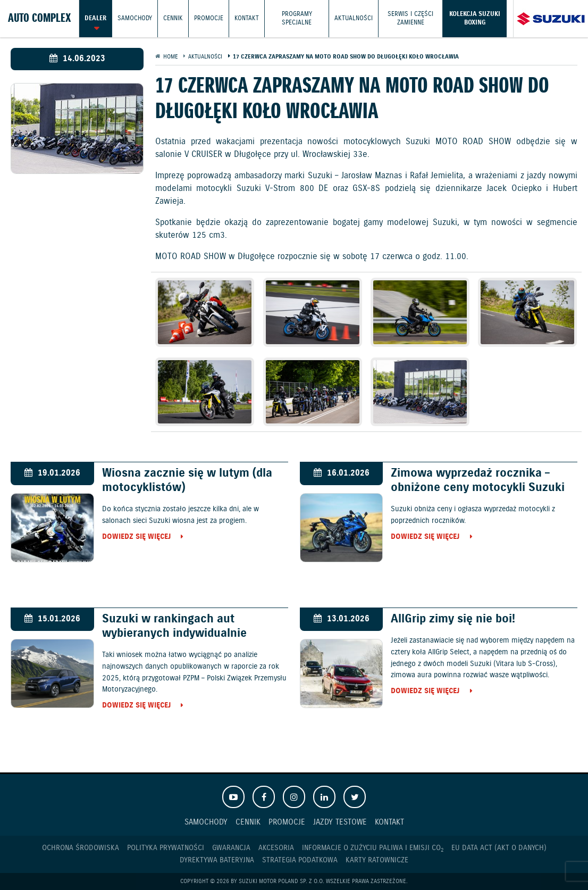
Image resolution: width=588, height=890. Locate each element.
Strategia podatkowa (300, 860)
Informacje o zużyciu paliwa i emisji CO (373, 848)
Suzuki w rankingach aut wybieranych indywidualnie (174, 626)
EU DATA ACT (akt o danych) (499, 848)
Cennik (173, 18)
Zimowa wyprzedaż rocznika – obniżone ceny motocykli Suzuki (478, 480)
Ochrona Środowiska (81, 848)
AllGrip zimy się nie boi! (453, 619)
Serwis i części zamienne (410, 18)
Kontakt (247, 18)
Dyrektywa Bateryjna (217, 860)
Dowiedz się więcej (136, 537)
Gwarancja (231, 848)
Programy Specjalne (297, 18)
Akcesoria (276, 848)
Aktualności (354, 18)
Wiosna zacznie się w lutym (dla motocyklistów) (187, 480)
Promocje (209, 18)
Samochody (135, 18)
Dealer (95, 18)
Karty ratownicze (377, 860)
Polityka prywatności (166, 848)
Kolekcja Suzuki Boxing (475, 18)
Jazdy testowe (340, 822)
